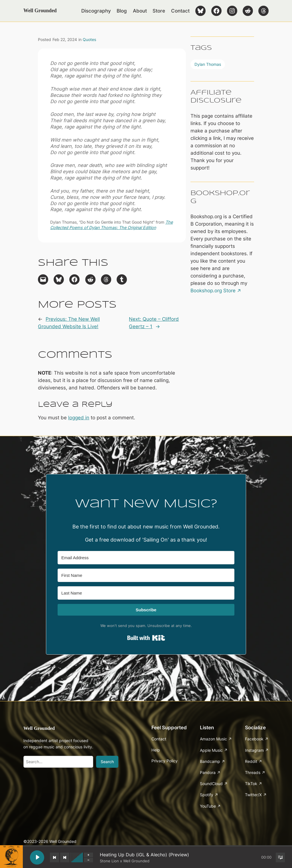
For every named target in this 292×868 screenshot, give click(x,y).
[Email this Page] (43, 279)
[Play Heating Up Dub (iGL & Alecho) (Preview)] (37, 857)
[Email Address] (146, 558)
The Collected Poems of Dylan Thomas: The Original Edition (111, 225)
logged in (79, 418)
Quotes (89, 39)
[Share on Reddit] (90, 279)
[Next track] (65, 857)
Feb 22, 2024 (65, 39)
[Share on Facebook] (74, 279)
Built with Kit (146, 638)
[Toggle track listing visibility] (280, 857)
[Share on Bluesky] (59, 279)
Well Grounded (40, 11)
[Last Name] (146, 593)
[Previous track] (54, 857)
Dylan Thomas (208, 64)
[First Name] (146, 575)
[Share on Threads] (106, 279)
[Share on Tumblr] (122, 279)
